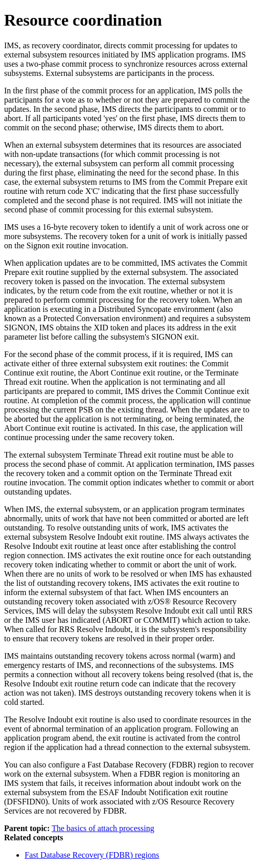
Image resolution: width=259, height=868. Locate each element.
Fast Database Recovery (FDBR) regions (92, 855)
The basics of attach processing (103, 828)
